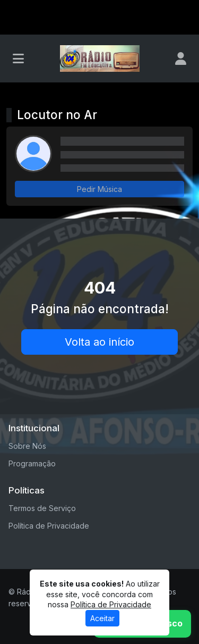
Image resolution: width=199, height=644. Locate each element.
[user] (181, 58)
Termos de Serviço (42, 508)
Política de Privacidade (49, 526)
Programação (32, 463)
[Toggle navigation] (18, 58)
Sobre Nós (27, 446)
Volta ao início (99, 342)
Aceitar (102, 618)
